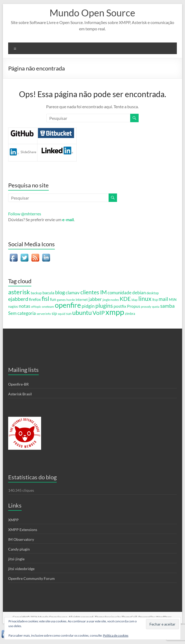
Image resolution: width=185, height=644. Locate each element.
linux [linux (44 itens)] (145, 299)
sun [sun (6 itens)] (69, 314)
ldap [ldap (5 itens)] (135, 300)
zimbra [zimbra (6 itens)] (130, 314)
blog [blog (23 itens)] (60, 292)
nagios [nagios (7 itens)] (13, 306)
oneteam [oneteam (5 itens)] (48, 306)
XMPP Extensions (23, 530)
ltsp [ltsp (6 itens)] (155, 300)
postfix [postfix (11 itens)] (120, 306)
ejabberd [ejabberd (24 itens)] (18, 299)
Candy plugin (19, 549)
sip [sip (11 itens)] (54, 313)
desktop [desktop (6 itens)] (153, 293)
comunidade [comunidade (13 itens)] (120, 293)
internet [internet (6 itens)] (82, 300)
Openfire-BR (18, 384)
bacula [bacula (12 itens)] (48, 293)
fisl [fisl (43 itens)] (45, 299)
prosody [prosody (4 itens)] (146, 307)
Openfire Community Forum (31, 578)
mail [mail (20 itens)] (163, 299)
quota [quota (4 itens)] (156, 307)
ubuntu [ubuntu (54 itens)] (82, 312)
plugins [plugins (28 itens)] (104, 306)
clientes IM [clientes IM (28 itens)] (94, 292)
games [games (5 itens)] (61, 300)
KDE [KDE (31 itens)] (125, 299)
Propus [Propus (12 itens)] (134, 306)
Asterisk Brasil (20, 394)
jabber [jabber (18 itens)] (95, 299)
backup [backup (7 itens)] (36, 293)
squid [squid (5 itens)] (62, 314)
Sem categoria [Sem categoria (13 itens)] (22, 313)
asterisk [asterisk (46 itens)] (19, 292)
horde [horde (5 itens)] (71, 300)
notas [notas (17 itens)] (25, 306)
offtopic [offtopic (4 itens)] (36, 307)
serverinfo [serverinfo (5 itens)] (44, 314)
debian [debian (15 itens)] (139, 293)
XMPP (13, 520)
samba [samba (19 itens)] (167, 306)
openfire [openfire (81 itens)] (68, 305)
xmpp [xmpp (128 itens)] (115, 312)
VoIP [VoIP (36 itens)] (99, 313)
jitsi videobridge (21, 569)
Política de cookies (116, 635)
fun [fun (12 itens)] (53, 299)
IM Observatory (21, 539)
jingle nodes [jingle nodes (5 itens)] (111, 300)
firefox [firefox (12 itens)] (35, 299)
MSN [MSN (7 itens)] (173, 300)
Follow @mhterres (25, 214)
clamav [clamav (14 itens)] (73, 293)
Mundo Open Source (92, 13)
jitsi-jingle (16, 559)
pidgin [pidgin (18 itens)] (88, 306)
